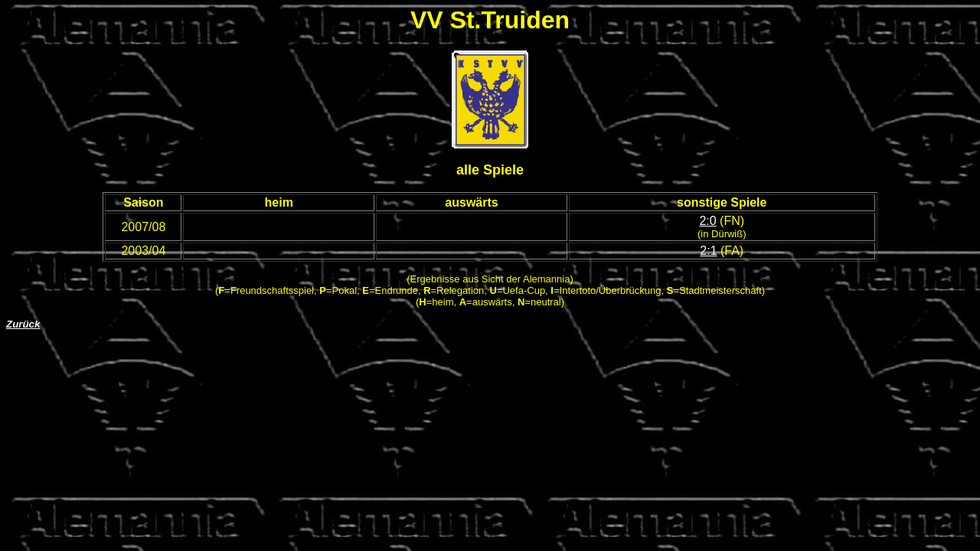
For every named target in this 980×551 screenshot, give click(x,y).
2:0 (707, 221)
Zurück (23, 324)
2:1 (708, 251)
